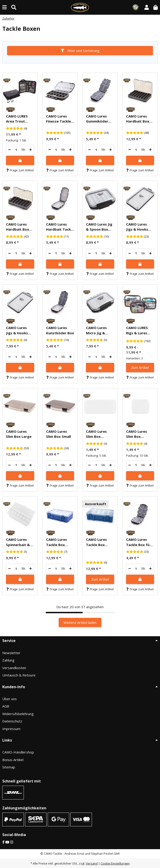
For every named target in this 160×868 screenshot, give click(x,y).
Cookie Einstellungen (115, 863)
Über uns (10, 699)
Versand (92, 863)
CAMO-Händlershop (18, 752)
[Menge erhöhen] (31, 150)
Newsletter (11, 653)
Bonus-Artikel (13, 760)
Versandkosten (14, 668)
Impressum (11, 729)
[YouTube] (7, 842)
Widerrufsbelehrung (18, 714)
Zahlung (8, 660)
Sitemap (9, 767)
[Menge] (16, 150)
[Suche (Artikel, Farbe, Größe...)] (14, 7)
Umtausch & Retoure (19, 675)
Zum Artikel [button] (140, 367)
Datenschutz (12, 721)
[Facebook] (3, 842)
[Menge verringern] (10, 150)
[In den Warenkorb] (20, 160)
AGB (6, 706)
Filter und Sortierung (80, 51)
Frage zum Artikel (20, 170)
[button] (147, 7)
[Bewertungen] (15, 129)
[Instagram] (12, 842)
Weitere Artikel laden (80, 622)
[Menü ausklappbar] (4, 7)
